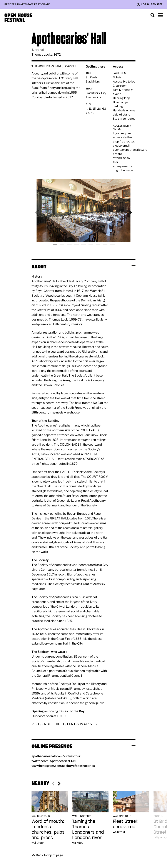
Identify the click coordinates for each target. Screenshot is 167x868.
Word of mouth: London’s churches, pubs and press (48, 829)
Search (153, 15)
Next (127, 212)
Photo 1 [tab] (55, 245)
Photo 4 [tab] (76, 245)
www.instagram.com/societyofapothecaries (63, 766)
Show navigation (160, 15)
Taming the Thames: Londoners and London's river (88, 829)
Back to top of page (49, 855)
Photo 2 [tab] (62, 245)
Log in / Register (152, 4)
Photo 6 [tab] (91, 245)
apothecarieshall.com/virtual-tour (56, 756)
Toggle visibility (134, 266)
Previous (40, 212)
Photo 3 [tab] (69, 245)
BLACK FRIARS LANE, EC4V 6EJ (56, 66)
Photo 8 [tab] (105, 245)
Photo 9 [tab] (112, 245)
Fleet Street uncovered (125, 824)
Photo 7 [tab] (98, 245)
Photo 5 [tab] (84, 245)
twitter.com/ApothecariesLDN (54, 761)
